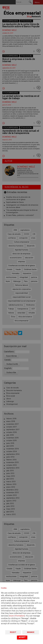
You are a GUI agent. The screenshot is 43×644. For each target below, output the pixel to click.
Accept (22, 637)
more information (17, 616)
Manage (31, 632)
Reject (13, 632)
